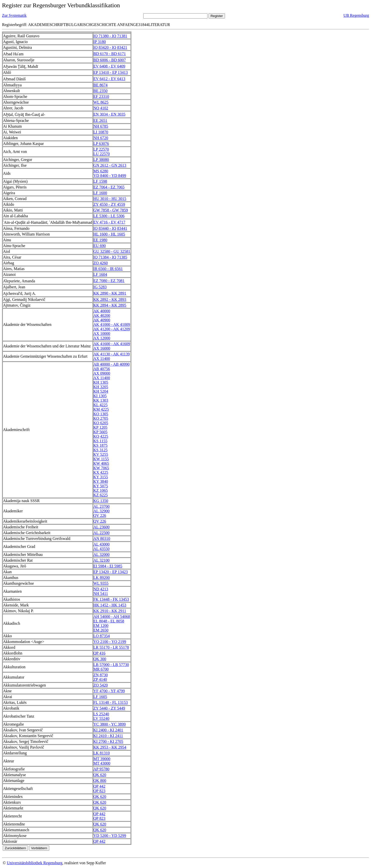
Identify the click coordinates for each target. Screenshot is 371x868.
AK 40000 (102, 311)
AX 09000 (102, 373)
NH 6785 (101, 126)
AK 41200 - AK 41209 (112, 329)
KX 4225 (101, 472)
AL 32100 (102, 560)
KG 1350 (101, 501)
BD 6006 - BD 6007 (110, 60)
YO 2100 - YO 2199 (110, 642)
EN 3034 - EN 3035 (109, 114)
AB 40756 (102, 369)
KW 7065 (101, 468)
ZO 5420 (101, 685)
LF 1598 (100, 181)
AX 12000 (102, 338)
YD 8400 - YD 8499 (110, 176)
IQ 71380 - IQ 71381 (110, 36)
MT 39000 (102, 759)
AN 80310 (102, 538)
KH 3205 (101, 387)
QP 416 (99, 653)
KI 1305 (100, 396)
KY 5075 (101, 486)
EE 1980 (100, 240)
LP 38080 (101, 160)
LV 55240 (101, 718)
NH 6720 (101, 138)
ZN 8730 (101, 675)
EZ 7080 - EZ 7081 (109, 281)
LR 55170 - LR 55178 (111, 647)
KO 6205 (101, 423)
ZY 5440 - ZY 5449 (109, 708)
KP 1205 (100, 427)
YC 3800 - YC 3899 (110, 724)
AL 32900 (102, 511)
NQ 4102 (101, 108)
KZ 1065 (101, 490)
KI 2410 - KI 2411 (108, 736)
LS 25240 (101, 714)
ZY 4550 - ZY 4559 (109, 204)
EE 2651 (100, 121)
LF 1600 (100, 193)
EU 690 (100, 246)
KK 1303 (101, 400)
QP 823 (99, 791)
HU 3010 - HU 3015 (110, 199)
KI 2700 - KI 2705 (108, 741)
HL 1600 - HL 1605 (109, 234)
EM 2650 (101, 630)
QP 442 (99, 786)
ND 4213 (101, 589)
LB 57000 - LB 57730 (111, 665)
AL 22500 (102, 533)
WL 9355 (101, 583)
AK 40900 (102, 320)
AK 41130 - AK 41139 (112, 354)
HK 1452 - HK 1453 (110, 605)
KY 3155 (101, 477)
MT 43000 (102, 763)
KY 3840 (101, 481)
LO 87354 (102, 636)
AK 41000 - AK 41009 (112, 324)
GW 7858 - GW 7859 (111, 210)
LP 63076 (101, 144)
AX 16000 (102, 348)
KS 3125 (100, 450)
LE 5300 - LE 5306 (109, 216)
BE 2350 (100, 91)
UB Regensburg (356, 15)
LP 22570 (101, 149)
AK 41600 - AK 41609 (112, 344)
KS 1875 (100, 445)
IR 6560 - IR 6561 (108, 269)
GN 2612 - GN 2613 (110, 165)
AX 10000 (102, 334)
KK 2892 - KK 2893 (110, 299)
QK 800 (100, 781)
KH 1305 (101, 382)
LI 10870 (101, 132)
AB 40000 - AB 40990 (112, 364)
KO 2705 (101, 418)
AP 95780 (101, 769)
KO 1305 (101, 414)
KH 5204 (101, 391)
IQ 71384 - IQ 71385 (110, 257)
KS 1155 (100, 441)
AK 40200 (102, 315)
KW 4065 (101, 463)
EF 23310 (101, 96)
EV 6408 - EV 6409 (109, 66)
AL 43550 (102, 549)
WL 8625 (101, 102)
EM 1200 (101, 626)
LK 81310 (102, 753)
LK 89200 (102, 578)
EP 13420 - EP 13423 (111, 572)
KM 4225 (101, 409)
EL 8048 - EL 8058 (109, 621)
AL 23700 (102, 506)
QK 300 (100, 659)
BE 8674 (100, 85)
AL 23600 (102, 527)
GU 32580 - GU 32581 (112, 251)
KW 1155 (101, 459)
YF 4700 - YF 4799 (109, 691)
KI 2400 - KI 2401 (108, 730)
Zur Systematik (14, 15)
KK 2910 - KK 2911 (110, 611)
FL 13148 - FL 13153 (111, 702)
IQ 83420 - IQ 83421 (110, 47)
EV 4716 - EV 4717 (109, 222)
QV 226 (100, 515)
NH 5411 (101, 594)
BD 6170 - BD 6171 (110, 54)
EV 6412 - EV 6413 (109, 79)
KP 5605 (100, 432)
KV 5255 (101, 454)
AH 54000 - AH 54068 (112, 617)
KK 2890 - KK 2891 (110, 293)
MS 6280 (101, 171)
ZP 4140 (100, 679)
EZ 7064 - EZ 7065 (109, 187)
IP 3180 (100, 42)
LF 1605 (100, 697)
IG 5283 (100, 287)
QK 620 (100, 775)
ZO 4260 (101, 263)
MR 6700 (101, 669)
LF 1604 (100, 274)
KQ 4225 (101, 436)
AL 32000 (102, 555)
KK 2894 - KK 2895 (110, 305)
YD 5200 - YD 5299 (110, 836)
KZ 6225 (101, 495)
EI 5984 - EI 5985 (108, 566)
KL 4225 (101, 405)
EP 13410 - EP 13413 (111, 72)
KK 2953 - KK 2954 (110, 747)
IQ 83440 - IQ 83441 (110, 228)
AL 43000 (102, 544)
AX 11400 (102, 359)
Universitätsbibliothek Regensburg (34, 863)
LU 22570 (102, 154)
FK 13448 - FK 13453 (111, 599)
